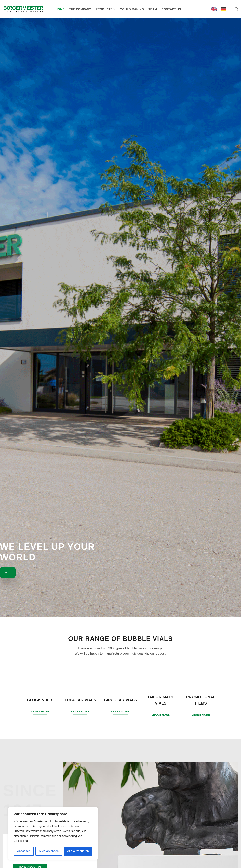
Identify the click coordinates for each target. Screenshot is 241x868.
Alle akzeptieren (78, 851)
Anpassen (24, 851)
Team (153, 9)
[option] (224, 9)
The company (80, 9)
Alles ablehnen (49, 851)
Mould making (132, 9)
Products (105, 9)
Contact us (171, 9)
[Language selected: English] (221, 9)
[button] (236, 9)
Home (60, 9)
